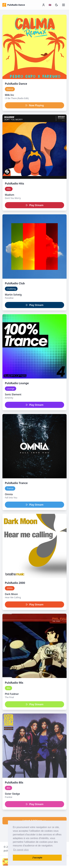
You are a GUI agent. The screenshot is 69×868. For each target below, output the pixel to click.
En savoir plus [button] (21, 850)
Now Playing (35, 105)
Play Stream (35, 205)
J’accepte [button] (37, 858)
